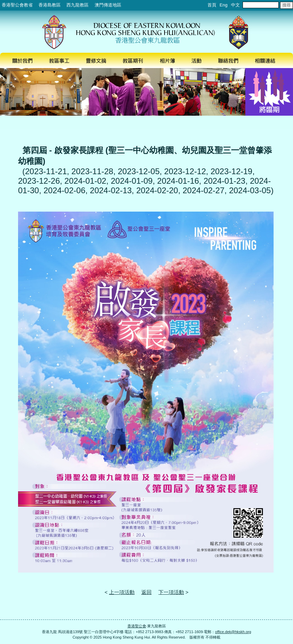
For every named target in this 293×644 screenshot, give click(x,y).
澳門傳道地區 (108, 5)
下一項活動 (171, 592)
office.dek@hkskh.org (233, 632)
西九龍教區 (78, 5)
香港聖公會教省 (17, 5)
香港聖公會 (137, 626)
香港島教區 (50, 5)
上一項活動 (122, 592)
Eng (224, 5)
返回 (146, 592)
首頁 (212, 5)
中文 (235, 5)
